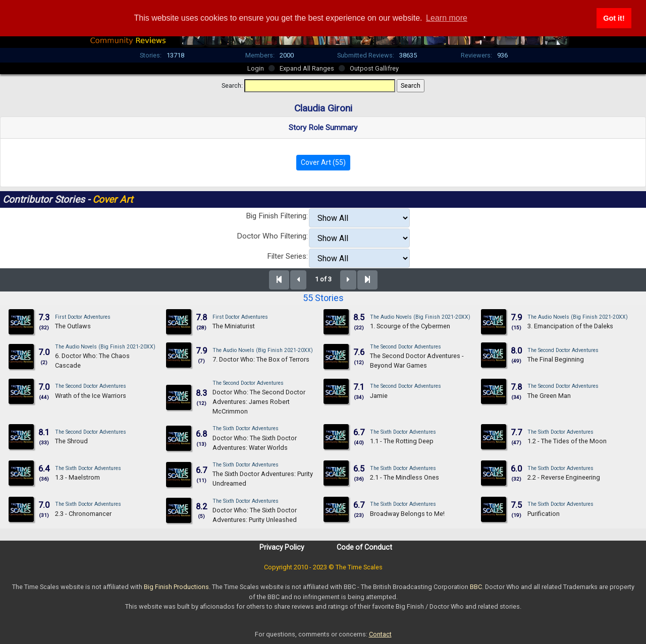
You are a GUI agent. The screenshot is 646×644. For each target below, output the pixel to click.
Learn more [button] (447, 18)
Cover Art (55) (323, 162)
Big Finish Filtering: (277, 216)
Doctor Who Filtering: (272, 236)
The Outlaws (73, 326)
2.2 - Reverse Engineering (564, 477)
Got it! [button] (614, 18)
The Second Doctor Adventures (406, 347)
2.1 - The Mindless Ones (405, 477)
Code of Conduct (364, 547)
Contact (380, 634)
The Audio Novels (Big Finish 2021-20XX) (420, 317)
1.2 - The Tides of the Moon (567, 441)
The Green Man (549, 396)
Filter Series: (287, 256)
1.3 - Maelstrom (77, 477)
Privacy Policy (282, 547)
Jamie (379, 396)
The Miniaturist (234, 326)
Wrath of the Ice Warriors (91, 396)
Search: (232, 85)
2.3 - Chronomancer (83, 514)
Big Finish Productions (176, 587)
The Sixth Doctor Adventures (246, 428)
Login (256, 68)
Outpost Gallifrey (374, 68)
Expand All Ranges (307, 68)
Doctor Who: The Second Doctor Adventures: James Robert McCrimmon (259, 402)
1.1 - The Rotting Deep (402, 441)
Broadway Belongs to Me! (407, 514)
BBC (476, 587)
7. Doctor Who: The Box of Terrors (261, 359)
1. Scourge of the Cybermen (410, 326)
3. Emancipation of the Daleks (570, 326)
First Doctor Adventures (83, 317)
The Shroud (71, 441)
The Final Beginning (556, 359)
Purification (544, 514)
